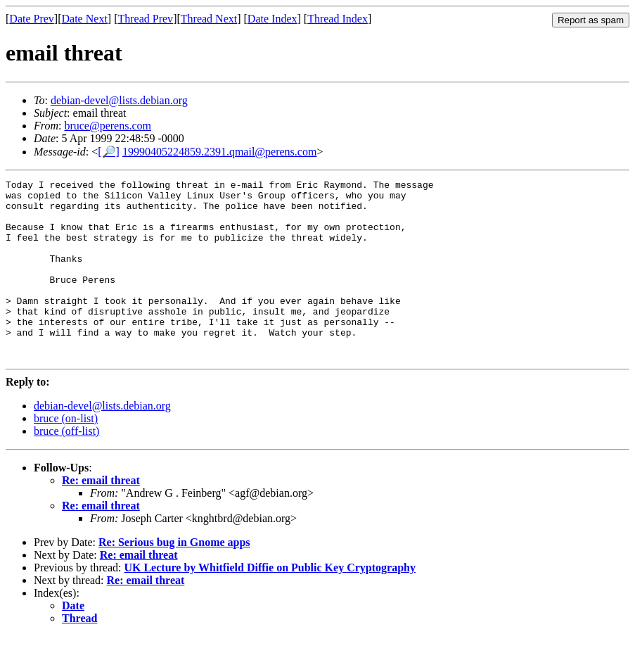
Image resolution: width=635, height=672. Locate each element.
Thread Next (209, 19)
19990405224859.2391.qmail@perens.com (219, 152)
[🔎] (109, 152)
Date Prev (32, 19)
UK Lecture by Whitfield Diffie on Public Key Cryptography (270, 603)
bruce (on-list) (66, 454)
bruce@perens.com (108, 126)
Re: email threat (101, 516)
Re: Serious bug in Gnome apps (174, 578)
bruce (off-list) (66, 467)
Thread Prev (145, 19)
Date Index (272, 19)
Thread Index (338, 19)
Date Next (85, 19)
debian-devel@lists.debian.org (119, 100)
